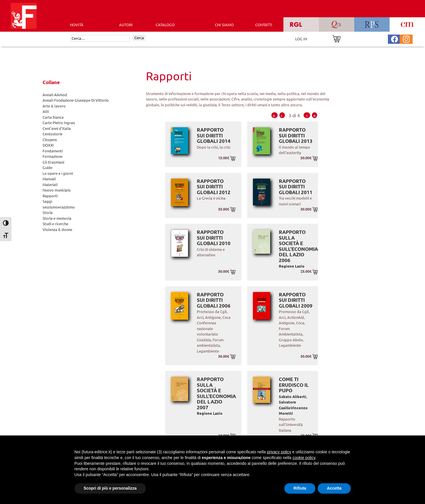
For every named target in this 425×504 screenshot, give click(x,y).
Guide (47, 167)
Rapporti (50, 196)
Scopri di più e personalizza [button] (110, 488)
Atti (46, 111)
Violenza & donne (57, 229)
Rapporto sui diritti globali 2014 (214, 135)
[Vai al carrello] (337, 38)
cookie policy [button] (304, 458)
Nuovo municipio (57, 190)
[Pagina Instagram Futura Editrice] (406, 38)
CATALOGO (165, 25)
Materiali (50, 184)
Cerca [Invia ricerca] (139, 38)
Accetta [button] (334, 488)
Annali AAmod (55, 95)
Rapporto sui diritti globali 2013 (296, 135)
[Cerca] (100, 38)
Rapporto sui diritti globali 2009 (296, 300)
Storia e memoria (57, 218)
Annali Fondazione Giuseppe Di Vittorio (76, 100)
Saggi (47, 201)
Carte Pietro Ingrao (59, 123)
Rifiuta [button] (300, 488)
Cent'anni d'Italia (57, 128)
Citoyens (50, 140)
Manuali (49, 179)
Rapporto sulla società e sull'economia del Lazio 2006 (298, 246)
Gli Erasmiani (53, 162)
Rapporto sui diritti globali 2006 (214, 300)
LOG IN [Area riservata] (301, 39)
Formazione (53, 156)
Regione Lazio (292, 266)
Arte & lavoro (54, 106)
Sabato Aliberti (292, 396)
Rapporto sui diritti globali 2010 (214, 238)
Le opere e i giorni (58, 173)
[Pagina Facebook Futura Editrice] (394, 38)
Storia (48, 212)
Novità (77, 25)
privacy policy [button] (279, 452)
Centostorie (53, 134)
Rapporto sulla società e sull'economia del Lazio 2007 (216, 393)
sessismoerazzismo (59, 207)
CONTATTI (264, 25)
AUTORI (126, 25)
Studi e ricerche (55, 224)
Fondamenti (53, 151)
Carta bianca (53, 117)
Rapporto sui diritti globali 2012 (214, 187)
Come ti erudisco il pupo (294, 385)
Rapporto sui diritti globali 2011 (296, 187)
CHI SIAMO (224, 25)
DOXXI (48, 145)
